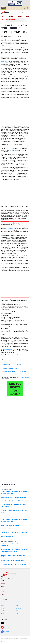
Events (17, 603)
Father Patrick (15, 150)
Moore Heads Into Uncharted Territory (13, 501)
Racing (3, 603)
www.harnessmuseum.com (7, 349)
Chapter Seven (4, 61)
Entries (3, 17)
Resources (18, 608)
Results (11, 17)
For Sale (3, 611)
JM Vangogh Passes (7, 536)
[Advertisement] (15, 418)
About (17, 613)
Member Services (6, 613)
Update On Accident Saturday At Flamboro (14, 497)
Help (17, 611)
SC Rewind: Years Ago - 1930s (10, 525)
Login (22, 13)
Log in (18, 377)
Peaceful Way (10, 229)
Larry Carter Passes (7, 529)
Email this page (5, 32)
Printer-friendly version (17, 32)
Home (3, 597)
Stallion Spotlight (6, 616)
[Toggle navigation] (28, 13)
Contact (18, 616)
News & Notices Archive (11, 19)
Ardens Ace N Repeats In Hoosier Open (13, 561)
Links (17, 605)
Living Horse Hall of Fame (9, 371)
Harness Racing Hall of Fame (10, 368)
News (2, 19)
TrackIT (20, 17)
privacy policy (10, 642)
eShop (27, 17)
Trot (2, 608)
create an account (25, 377)
